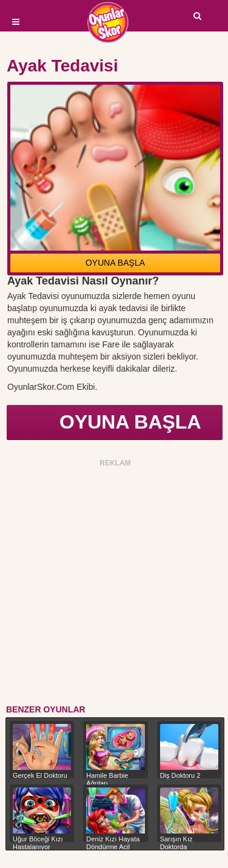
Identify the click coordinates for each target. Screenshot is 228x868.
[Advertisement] (114, 584)
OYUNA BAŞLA (115, 263)
